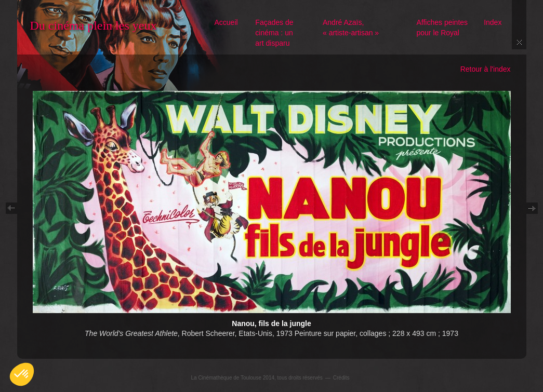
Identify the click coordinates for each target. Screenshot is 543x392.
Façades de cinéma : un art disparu (274, 33)
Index (493, 22)
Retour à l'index (486, 69)
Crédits (341, 378)
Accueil (226, 22)
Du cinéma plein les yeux (94, 25)
